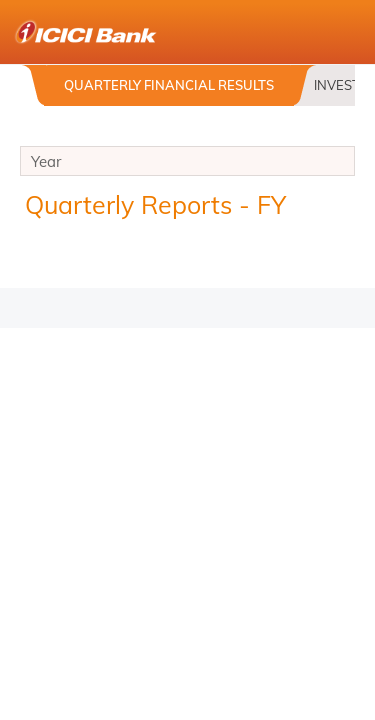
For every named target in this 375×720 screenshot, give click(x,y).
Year (187, 164)
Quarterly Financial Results (169, 85)
